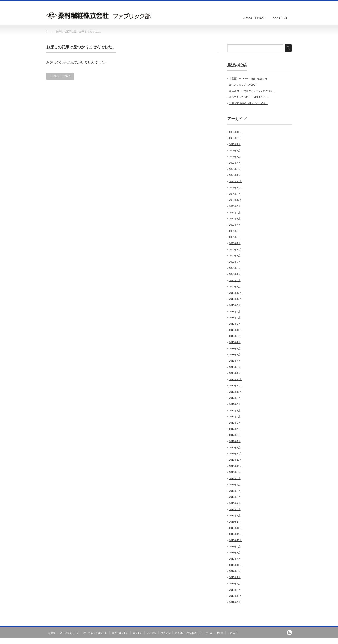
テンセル (152, 633)
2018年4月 (235, 361)
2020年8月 (235, 256)
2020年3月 (235, 280)
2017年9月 (235, 398)
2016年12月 (236, 454)
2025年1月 (235, 175)
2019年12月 (236, 293)
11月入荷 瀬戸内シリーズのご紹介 (249, 103)
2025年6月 (235, 151)
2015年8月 (235, 553)
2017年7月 (235, 410)
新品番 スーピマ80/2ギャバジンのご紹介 (252, 91)
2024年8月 (235, 194)
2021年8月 (235, 212)
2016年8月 (235, 478)
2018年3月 (235, 367)
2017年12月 (236, 379)
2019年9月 (235, 305)
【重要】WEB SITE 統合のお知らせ (248, 79)
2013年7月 (235, 584)
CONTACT (280, 18)
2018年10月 (236, 330)
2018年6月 (235, 349)
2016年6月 (235, 491)
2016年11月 (236, 460)
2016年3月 (235, 509)
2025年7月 (235, 144)
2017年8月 (235, 404)
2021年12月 (236, 200)
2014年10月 (236, 565)
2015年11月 (236, 534)
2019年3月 (235, 317)
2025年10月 (236, 132)
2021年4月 (235, 225)
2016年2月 (235, 515)
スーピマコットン (69, 633)
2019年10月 (236, 299)
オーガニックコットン (95, 633)
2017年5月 (235, 423)
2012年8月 (235, 602)
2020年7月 (235, 262)
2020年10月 (236, 250)
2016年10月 (236, 466)
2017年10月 (236, 392)
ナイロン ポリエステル (188, 633)
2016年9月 (235, 472)
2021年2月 (235, 237)
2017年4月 (235, 429)
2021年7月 (235, 218)
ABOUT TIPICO (254, 18)
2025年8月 (235, 138)
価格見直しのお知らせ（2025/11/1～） (250, 97)
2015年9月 (235, 547)
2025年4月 (235, 163)
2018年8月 (235, 336)
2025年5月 (235, 157)
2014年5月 (235, 571)
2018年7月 (235, 342)
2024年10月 (236, 188)
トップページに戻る (60, 76)
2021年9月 (235, 206)
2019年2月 (235, 324)
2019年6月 (235, 311)
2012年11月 (236, 596)
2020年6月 (235, 268)
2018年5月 (235, 355)
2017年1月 (235, 448)
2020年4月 (235, 274)
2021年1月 (235, 243)
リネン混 (166, 633)
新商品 (52, 633)
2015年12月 (236, 528)
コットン (138, 633)
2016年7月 (235, 485)
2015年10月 (236, 540)
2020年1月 (235, 287)
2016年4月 (235, 503)
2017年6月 (235, 416)
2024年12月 (236, 181)
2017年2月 (235, 441)
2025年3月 (235, 169)
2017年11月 (236, 386)
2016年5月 (235, 497)
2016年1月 (235, 522)
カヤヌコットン (120, 633)
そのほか (233, 633)
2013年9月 (235, 577)
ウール (209, 633)
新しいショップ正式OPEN (243, 85)
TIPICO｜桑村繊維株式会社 (276, 641)
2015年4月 (235, 559)
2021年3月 (235, 231)
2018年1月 (235, 373)
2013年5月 (235, 590)
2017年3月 (235, 435)
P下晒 (220, 633)
